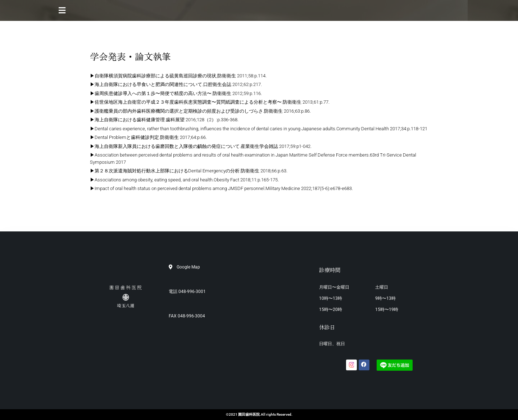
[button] (259, 10)
